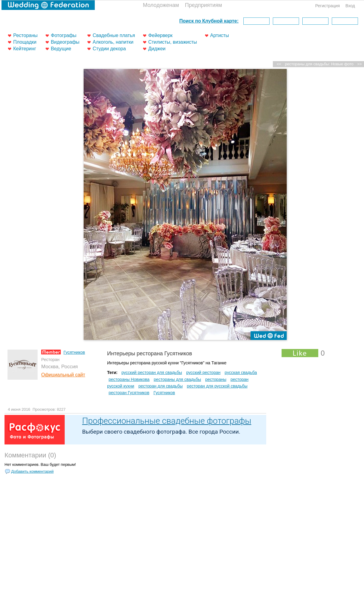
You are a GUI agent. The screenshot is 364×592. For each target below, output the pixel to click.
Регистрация (328, 6)
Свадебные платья (114, 35)
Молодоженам (161, 5)
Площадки (25, 42)
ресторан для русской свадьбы (217, 386)
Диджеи (157, 49)
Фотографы (64, 35)
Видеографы (65, 42)
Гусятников (74, 352)
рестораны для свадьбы (177, 379)
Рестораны (25, 35)
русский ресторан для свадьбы (152, 372)
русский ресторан (203, 372)
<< (279, 64)
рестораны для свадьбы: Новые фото (319, 64)
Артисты (220, 35)
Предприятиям (204, 5)
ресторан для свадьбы (160, 386)
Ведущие (61, 49)
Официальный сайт (63, 375)
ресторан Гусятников (129, 393)
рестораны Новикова (129, 379)
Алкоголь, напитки (113, 42)
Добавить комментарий (32, 471)
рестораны (216, 379)
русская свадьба (241, 372)
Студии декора (109, 49)
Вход (350, 6)
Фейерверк (160, 35)
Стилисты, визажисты (173, 42)
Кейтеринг (25, 49)
